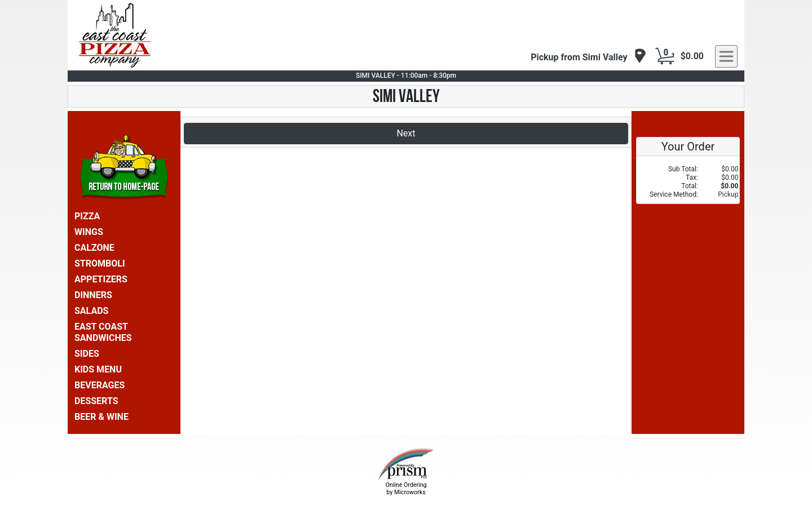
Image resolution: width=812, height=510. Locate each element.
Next (406, 133)
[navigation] (588, 57)
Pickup (728, 194)
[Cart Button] (665, 56)
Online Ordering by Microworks (406, 489)
